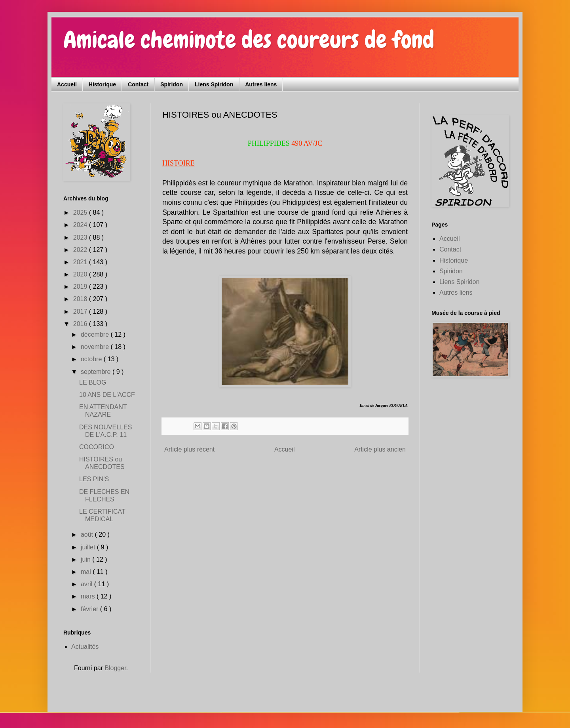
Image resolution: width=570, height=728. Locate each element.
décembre (96, 334)
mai (87, 572)
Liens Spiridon (214, 84)
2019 (81, 287)
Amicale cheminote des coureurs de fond (249, 40)
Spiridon (172, 84)
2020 (81, 274)
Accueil (67, 84)
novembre (96, 347)
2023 (81, 237)
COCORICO (97, 447)
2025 (81, 212)
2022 (81, 250)
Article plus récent (189, 449)
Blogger (115, 668)
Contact (138, 84)
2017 (81, 312)
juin (86, 559)
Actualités (85, 647)
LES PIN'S (94, 479)
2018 (81, 299)
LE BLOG (93, 382)
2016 (81, 324)
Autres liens (261, 84)
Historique (102, 84)
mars (89, 596)
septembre (97, 372)
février (90, 609)
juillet (89, 547)
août (88, 535)
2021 (81, 262)
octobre (92, 359)
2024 (81, 225)
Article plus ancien (380, 449)
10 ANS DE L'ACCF (107, 395)
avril (87, 584)
